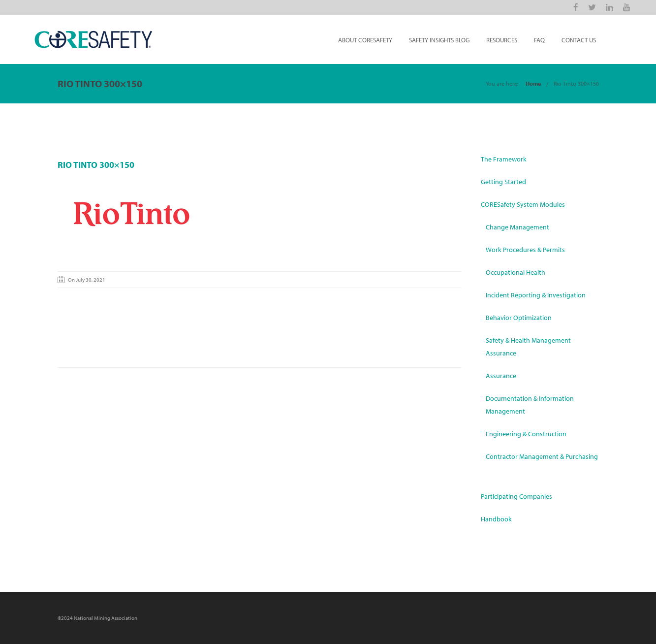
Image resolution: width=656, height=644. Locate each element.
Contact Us (579, 40)
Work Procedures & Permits (525, 250)
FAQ (539, 40)
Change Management (517, 227)
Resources (502, 40)
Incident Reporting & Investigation (536, 295)
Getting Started (503, 182)
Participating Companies (516, 496)
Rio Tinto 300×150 (576, 83)
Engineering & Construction (526, 434)
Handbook (496, 519)
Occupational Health (515, 272)
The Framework (504, 159)
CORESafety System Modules (523, 204)
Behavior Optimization (519, 318)
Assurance (501, 376)
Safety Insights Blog (439, 40)
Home (533, 83)
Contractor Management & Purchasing (542, 456)
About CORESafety (365, 40)
